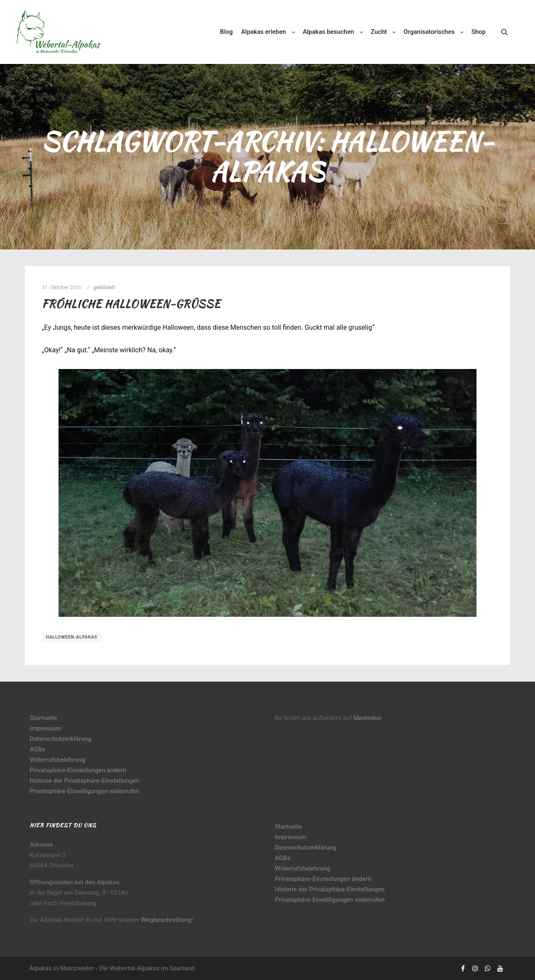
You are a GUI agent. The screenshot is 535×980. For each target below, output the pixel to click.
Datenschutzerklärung (60, 739)
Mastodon (367, 718)
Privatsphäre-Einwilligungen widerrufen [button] (85, 791)
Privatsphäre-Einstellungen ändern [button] (78, 770)
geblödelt (104, 287)
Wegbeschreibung (166, 920)
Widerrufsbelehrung (57, 760)
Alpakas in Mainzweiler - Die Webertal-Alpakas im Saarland (112, 968)
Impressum (46, 728)
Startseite (43, 718)
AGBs (37, 749)
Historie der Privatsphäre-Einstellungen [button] (85, 781)
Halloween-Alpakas (72, 637)
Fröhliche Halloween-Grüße (131, 304)
